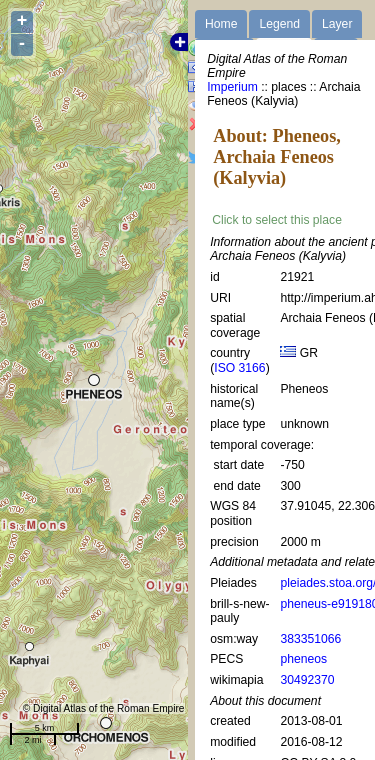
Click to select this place (277, 220)
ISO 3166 (239, 368)
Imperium (232, 87)
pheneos (303, 659)
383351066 (310, 639)
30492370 (307, 680)
